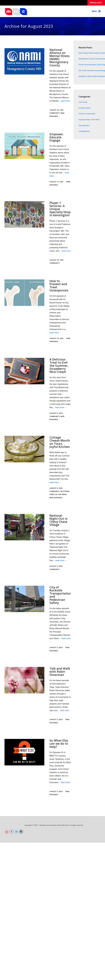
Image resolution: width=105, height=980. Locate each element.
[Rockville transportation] (24, 604)
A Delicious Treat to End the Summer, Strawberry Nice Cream (59, 368)
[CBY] (24, 685)
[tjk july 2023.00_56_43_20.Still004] (24, 374)
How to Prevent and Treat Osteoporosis (59, 288)
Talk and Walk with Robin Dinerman (60, 677)
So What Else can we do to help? (59, 749)
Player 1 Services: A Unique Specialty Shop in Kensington (58, 210)
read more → (55, 335)
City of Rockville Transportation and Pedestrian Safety (61, 600)
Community (55, 113)
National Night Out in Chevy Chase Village (59, 526)
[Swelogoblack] (24, 757)
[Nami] (24, 61)
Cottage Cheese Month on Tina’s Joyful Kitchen (59, 446)
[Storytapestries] (24, 146)
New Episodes (56, 503)
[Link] (96, 11)
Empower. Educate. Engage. (57, 137)
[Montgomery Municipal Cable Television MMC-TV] (17, 15)
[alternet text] (7, 838)
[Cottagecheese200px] (24, 452)
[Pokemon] (24, 214)
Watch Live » (96, 3)
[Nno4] (24, 533)
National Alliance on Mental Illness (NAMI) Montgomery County (60, 57)
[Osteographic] (24, 295)
